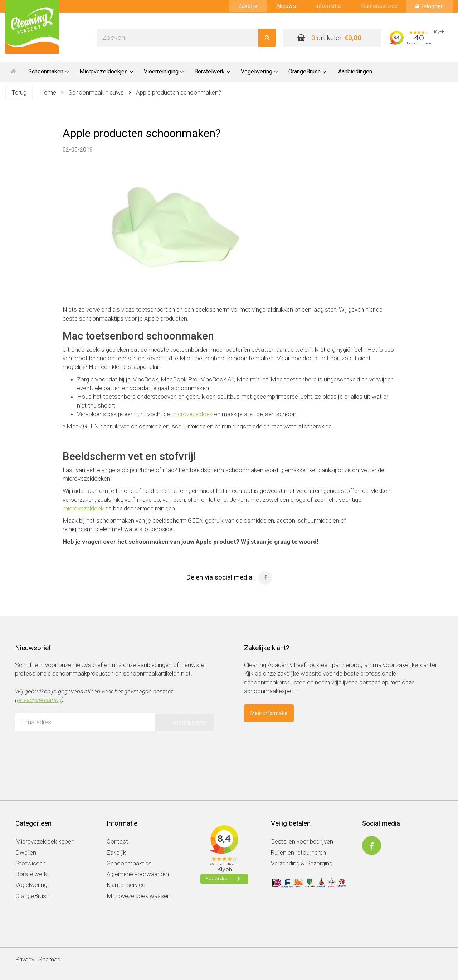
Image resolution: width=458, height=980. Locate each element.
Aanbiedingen (355, 71)
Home (48, 92)
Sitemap (49, 959)
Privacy (25, 959)
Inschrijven (189, 722)
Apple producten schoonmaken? (179, 92)
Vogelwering (31, 885)
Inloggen (430, 6)
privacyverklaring (39, 700)
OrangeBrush (32, 896)
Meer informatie (269, 713)
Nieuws (286, 6)
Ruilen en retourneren (298, 852)
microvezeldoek (192, 414)
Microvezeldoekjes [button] (106, 71)
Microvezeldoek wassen (138, 896)
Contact (117, 841)
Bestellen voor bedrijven (302, 841)
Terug (19, 92)
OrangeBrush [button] (307, 71)
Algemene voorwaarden (138, 874)
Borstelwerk (31, 874)
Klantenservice (379, 6)
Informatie (328, 6)
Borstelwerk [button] (212, 71)
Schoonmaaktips (129, 863)
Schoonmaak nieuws (96, 92)
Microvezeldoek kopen (45, 841)
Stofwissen (31, 863)
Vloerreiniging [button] (164, 71)
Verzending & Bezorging (302, 863)
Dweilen (26, 852)
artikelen (329, 38)
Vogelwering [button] (259, 71)
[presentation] (69, 750)
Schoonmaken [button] (48, 71)
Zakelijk (248, 6)
